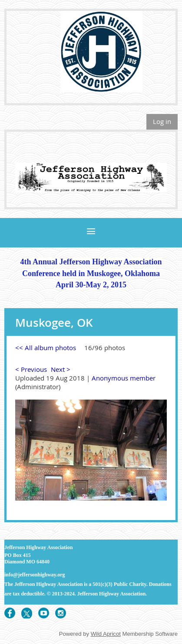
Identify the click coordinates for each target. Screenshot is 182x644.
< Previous (31, 369)
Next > (61, 369)
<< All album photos (46, 348)
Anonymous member (124, 378)
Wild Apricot (106, 634)
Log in (162, 121)
